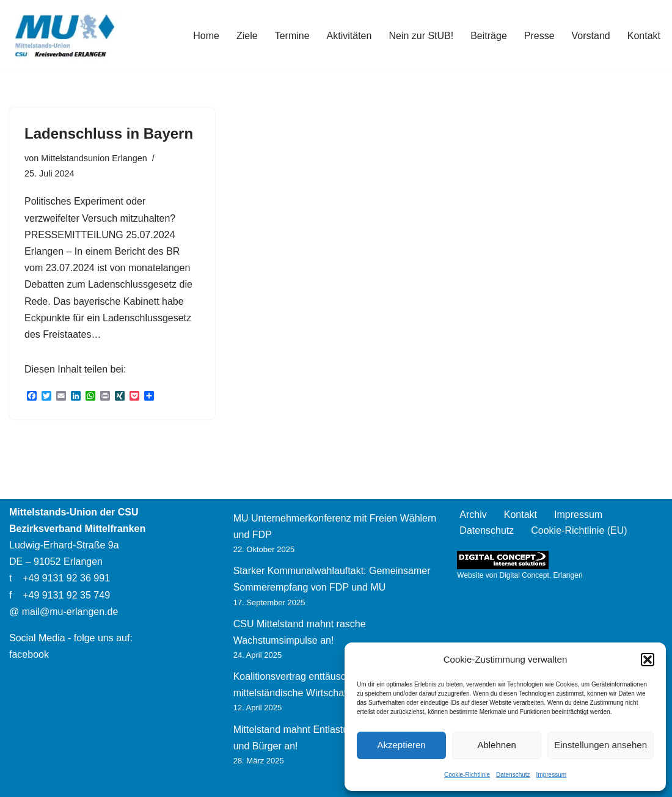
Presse (539, 36)
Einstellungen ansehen (601, 745)
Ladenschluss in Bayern (109, 133)
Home (206, 36)
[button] (648, 660)
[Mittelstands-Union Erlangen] (66, 35)
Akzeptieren (401, 745)
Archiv (473, 515)
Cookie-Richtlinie (467, 775)
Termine (292, 36)
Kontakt (644, 36)
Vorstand (591, 36)
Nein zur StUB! (421, 36)
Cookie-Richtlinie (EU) (579, 530)
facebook (29, 654)
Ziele (247, 36)
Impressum (551, 775)
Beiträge (489, 36)
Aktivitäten (349, 36)
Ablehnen (496, 745)
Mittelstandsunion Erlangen (94, 158)
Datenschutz (513, 775)
